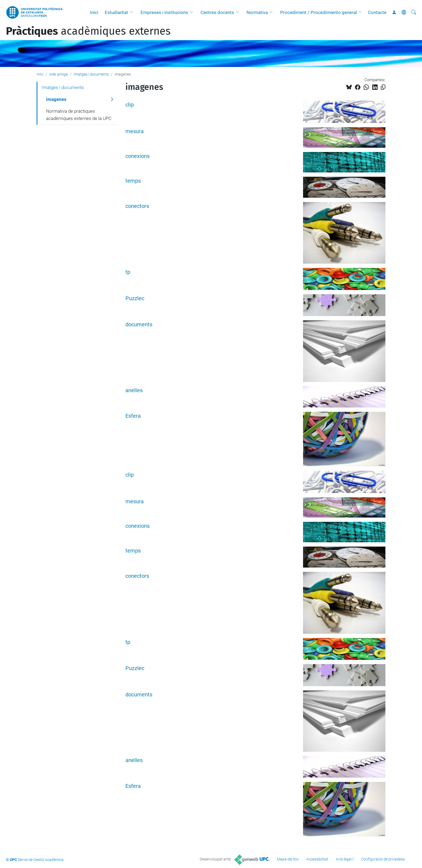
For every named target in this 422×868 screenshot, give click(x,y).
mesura (135, 131)
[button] (133, 12)
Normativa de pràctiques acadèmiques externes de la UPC (79, 115)
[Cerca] (414, 12)
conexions (138, 156)
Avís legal (344, 859)
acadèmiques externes (88, 31)
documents (139, 325)
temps (133, 181)
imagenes (56, 99)
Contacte (377, 12)
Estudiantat (116, 12)
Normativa (257, 12)
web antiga (59, 74)
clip (130, 105)
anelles (134, 390)
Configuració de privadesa (383, 859)
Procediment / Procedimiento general (319, 12)
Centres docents (217, 12)
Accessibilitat (317, 859)
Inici (94, 12)
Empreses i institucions (164, 12)
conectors (137, 206)
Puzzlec (135, 298)
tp (128, 272)
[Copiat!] (383, 87)
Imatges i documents (91, 74)
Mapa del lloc (288, 859)
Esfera (133, 416)
